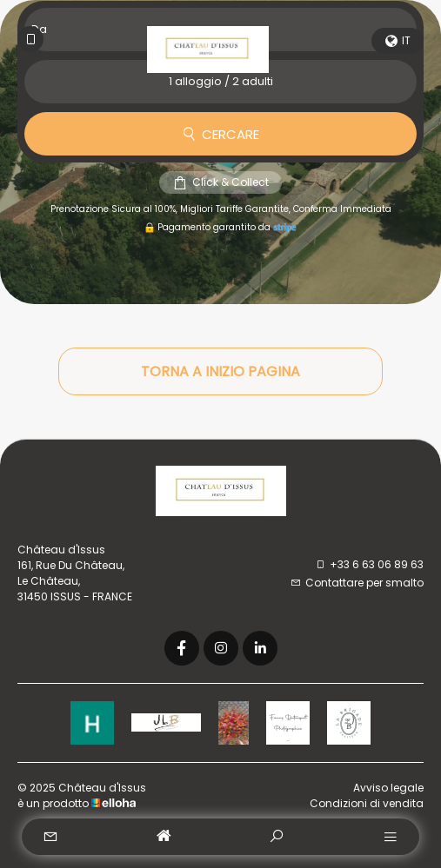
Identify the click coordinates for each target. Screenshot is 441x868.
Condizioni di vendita (367, 803)
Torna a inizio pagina (220, 371)
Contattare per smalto (357, 583)
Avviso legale (388, 788)
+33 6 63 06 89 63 (369, 564)
